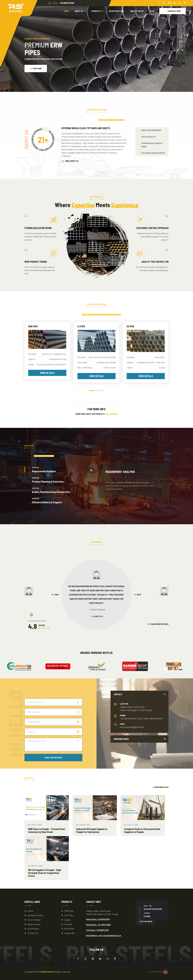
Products (96, 11)
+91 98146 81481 (67, 3)
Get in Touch (112, 414)
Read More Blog (160, 787)
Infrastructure (116, 11)
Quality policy (137, 11)
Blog (152, 11)
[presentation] (55, 595)
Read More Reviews (160, 624)
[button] (182, 42)
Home (66, 11)
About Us (79, 11)
